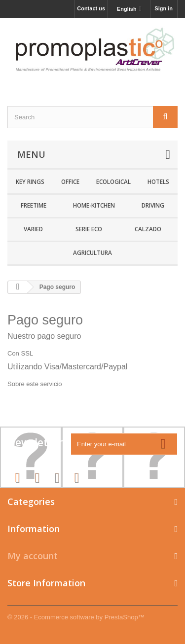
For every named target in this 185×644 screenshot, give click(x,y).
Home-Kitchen (94, 205)
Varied (33, 229)
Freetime (34, 205)
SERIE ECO (89, 229)
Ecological (113, 181)
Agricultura (92, 252)
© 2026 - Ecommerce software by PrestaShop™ (76, 617)
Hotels (158, 181)
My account (33, 556)
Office (70, 181)
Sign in (164, 8)
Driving (153, 205)
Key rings (30, 181)
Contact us (91, 8)
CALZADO (148, 229)
